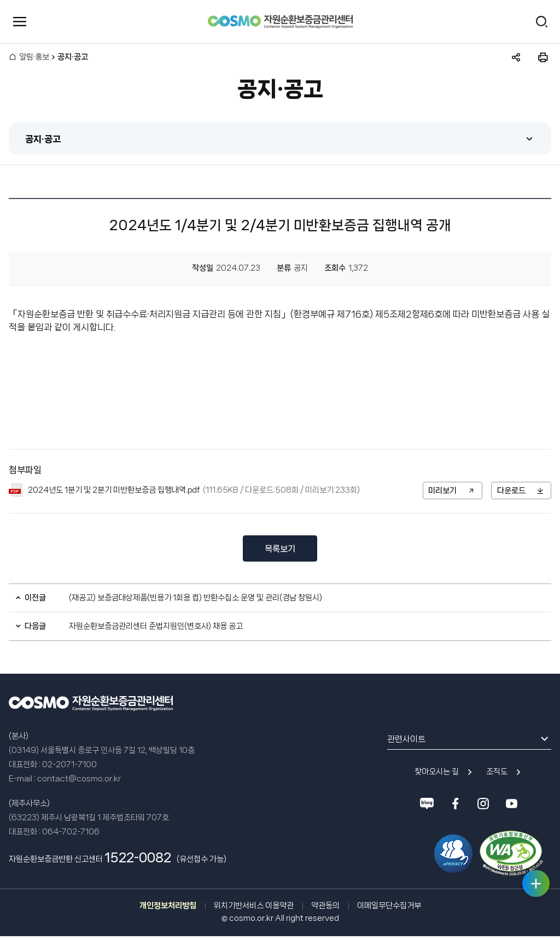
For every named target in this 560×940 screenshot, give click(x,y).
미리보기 (442, 491)
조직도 (497, 773)
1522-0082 (138, 858)
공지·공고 (43, 139)
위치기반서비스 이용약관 (254, 906)
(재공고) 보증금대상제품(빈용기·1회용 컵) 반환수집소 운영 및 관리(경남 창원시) (196, 598)
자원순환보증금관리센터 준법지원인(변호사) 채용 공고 (156, 627)
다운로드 (511, 491)
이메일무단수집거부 (389, 906)
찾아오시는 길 (437, 773)
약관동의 (325, 906)
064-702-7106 (71, 832)
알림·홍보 (34, 57)
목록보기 (280, 549)
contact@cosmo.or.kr (79, 779)
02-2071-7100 (69, 765)
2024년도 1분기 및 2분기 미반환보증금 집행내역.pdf (114, 491)
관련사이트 (406, 740)
